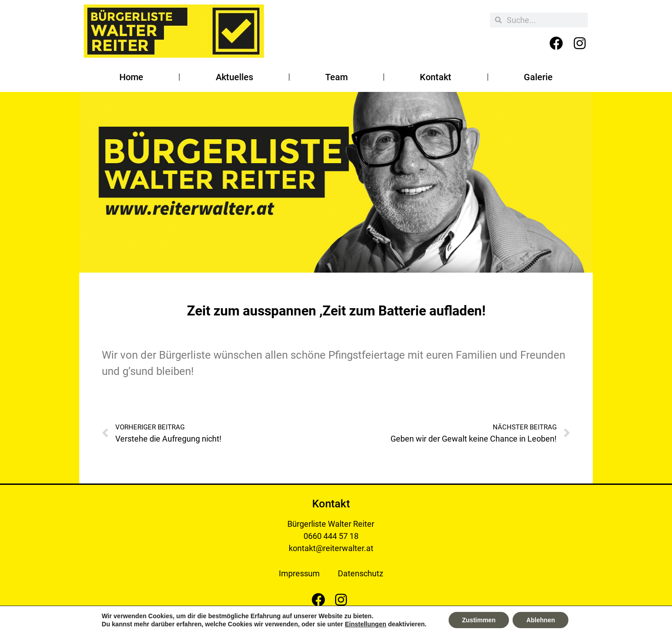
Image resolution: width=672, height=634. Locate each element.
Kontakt (436, 77)
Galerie (538, 77)
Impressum (299, 573)
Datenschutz (361, 573)
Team (336, 77)
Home (131, 77)
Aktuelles (234, 77)
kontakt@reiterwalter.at (331, 548)
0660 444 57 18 (331, 536)
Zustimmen (479, 620)
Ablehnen (540, 620)
